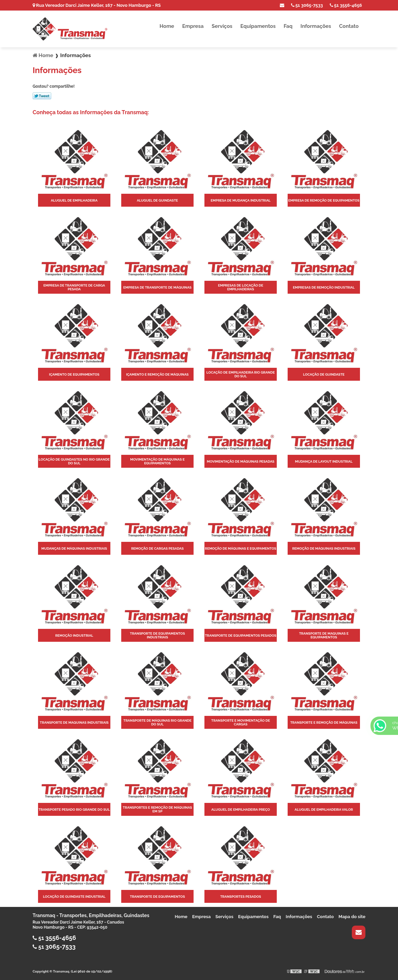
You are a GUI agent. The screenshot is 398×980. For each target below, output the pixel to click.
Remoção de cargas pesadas (157, 548)
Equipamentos (258, 26)
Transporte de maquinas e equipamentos (324, 635)
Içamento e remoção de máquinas (157, 374)
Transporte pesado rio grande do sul (74, 810)
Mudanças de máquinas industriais (74, 548)
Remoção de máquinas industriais (324, 548)
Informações (316, 26)
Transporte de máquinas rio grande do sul (157, 722)
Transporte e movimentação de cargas (241, 722)
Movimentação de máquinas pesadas (241, 461)
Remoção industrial (74, 635)
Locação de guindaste (324, 374)
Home (167, 26)
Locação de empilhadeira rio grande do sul (241, 374)
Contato (349, 26)
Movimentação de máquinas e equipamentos (157, 461)
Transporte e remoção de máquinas (324, 723)
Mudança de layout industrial (324, 461)
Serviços (222, 26)
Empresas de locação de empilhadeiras (241, 287)
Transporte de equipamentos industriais (157, 635)
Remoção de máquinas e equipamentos (240, 548)
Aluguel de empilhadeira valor (324, 810)
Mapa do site (352, 917)
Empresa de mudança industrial (240, 200)
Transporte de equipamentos (157, 897)
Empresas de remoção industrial (324, 287)
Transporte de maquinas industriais (74, 723)
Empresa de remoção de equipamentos (324, 200)
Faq (288, 26)
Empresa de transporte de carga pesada (74, 287)
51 (346, 5)
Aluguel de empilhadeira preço (241, 810)
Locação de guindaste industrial (74, 897)
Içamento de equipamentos (74, 374)
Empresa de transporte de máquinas (157, 287)
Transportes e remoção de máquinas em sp (158, 809)
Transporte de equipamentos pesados (240, 635)
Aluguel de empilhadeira (74, 200)
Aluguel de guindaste (157, 200)
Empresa (193, 26)
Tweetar (42, 96)
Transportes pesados (240, 897)
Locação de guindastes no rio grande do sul (74, 461)
